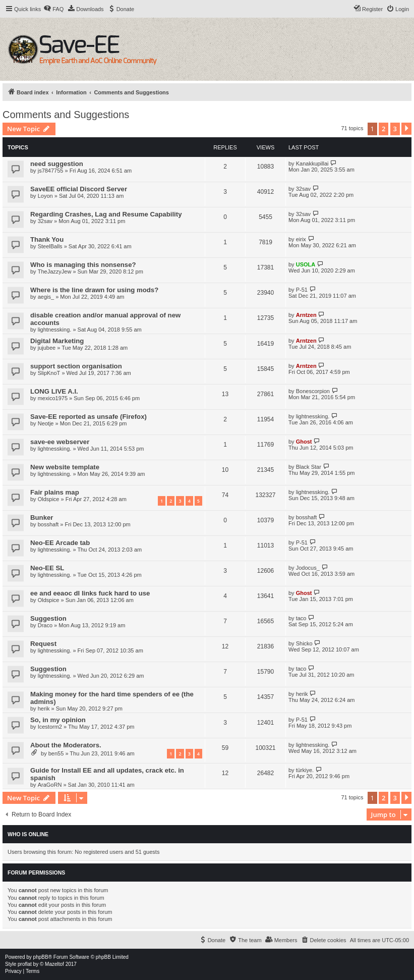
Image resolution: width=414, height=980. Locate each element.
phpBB (41, 957)
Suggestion (48, 618)
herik (44, 709)
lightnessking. (55, 330)
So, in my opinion (58, 720)
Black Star (309, 467)
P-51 (302, 290)
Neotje (46, 423)
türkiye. (305, 770)
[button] (406, 129)
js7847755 (51, 171)
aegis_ (46, 297)
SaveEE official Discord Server (79, 189)
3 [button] (395, 129)
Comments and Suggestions (66, 115)
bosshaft (48, 524)
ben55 (56, 753)
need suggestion (57, 164)
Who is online (28, 834)
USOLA (306, 264)
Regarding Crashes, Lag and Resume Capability (106, 214)
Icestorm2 (50, 727)
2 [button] (383, 129)
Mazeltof (54, 964)
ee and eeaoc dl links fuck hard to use (90, 593)
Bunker (42, 518)
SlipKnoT (49, 373)
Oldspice (49, 499)
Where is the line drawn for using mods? (94, 290)
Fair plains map (55, 492)
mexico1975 (53, 398)
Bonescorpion (313, 391)
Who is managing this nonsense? (83, 265)
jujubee (47, 348)
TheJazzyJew (55, 271)
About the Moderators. (66, 745)
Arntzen (306, 315)
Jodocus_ (308, 568)
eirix (301, 239)
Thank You (47, 239)
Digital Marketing (57, 341)
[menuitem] (53, 9)
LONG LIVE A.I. (54, 391)
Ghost (304, 442)
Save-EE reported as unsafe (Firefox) (88, 417)
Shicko (304, 643)
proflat (25, 964)
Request (43, 644)
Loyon (45, 196)
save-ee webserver (60, 442)
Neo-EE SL (47, 568)
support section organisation (76, 366)
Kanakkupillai (312, 164)
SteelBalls (50, 246)
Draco (45, 625)
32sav (303, 189)
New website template (65, 467)
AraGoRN (50, 785)
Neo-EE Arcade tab (60, 543)
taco (301, 618)
